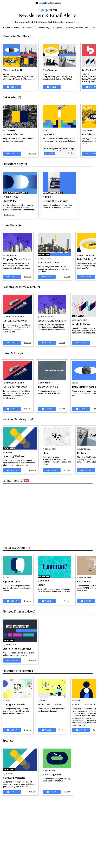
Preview (33, 154)
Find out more (10, 215)
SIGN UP (12, 87)
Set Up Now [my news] (49, 153)
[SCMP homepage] (48, 3)
